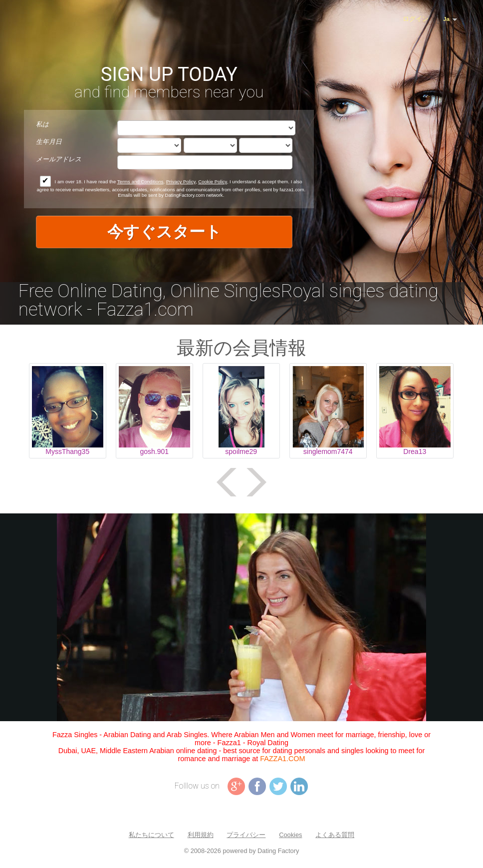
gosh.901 (154, 451)
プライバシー (246, 835)
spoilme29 (241, 451)
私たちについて (151, 835)
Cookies (290, 835)
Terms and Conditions (140, 182)
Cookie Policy (212, 182)
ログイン (416, 19)
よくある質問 (335, 835)
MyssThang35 (67, 451)
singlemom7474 (328, 451)
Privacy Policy (181, 182)
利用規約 (201, 835)
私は (42, 124)
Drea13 (415, 451)
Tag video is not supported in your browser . (241, 617)
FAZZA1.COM (282, 759)
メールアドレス (59, 159)
